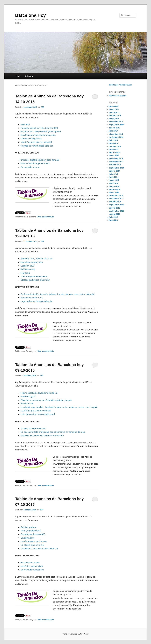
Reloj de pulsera (29, 527)
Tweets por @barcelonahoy (121, 85)
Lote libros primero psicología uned (38, 414)
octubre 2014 (115, 165)
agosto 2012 (115, 214)
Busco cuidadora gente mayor (35, 163)
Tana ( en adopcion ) (31, 531)
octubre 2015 (115, 146)
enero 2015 (114, 155)
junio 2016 (114, 143)
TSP (43, 107)
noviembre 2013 (116, 199)
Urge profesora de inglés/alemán (37, 301)
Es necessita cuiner (30, 563)
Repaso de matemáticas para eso (37, 146)
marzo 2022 (114, 113)
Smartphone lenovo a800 (33, 534)
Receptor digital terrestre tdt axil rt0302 (40, 128)
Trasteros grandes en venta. (34, 276)
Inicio (18, 76)
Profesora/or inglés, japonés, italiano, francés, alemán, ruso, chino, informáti (58, 294)
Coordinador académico (32, 570)
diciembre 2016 (116, 134)
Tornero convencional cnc (33, 428)
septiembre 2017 (117, 125)
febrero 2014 (115, 189)
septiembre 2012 (117, 211)
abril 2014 (114, 183)
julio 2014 (113, 174)
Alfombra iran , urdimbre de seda (37, 259)
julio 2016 (113, 140)
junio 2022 (114, 106)
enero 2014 (114, 192)
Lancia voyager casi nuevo (34, 541)
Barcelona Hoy (30, 15)
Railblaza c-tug (28, 269)
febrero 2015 (115, 152)
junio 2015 (114, 149)
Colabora (29, 76)
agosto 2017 (115, 128)
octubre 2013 (115, 202)
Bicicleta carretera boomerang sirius (38, 135)
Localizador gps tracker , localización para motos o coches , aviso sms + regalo (59, 407)
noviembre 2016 (116, 137)
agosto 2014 (115, 171)
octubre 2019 (115, 116)
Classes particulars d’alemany (35, 280)
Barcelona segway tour (32, 262)
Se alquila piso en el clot (33, 545)
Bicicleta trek (27, 403)
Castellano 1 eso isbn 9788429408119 (39, 548)
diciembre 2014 (116, 159)
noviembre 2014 (116, 162)
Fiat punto (26, 273)
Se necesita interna (30, 167)
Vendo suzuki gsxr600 (31, 139)
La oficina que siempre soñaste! (36, 411)
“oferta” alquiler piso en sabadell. (37, 142)
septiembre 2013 (117, 205)
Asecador (25, 124)
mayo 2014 (114, 180)
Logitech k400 (28, 266)
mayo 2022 (114, 109)
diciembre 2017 (116, 122)
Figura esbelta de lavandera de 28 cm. (39, 393)
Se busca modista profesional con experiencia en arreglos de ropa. (53, 432)
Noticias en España (118, 96)
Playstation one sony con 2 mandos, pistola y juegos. (46, 400)
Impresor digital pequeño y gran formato (40, 160)
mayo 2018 (114, 119)
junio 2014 (114, 177)
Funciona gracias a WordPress (75, 634)
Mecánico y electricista (32, 566)
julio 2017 (113, 131)
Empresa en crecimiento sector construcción (42, 435)
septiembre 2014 (117, 168)
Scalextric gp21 (28, 396)
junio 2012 (114, 220)
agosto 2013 (115, 208)
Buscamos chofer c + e (32, 298)
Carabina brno (28, 538)
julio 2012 (113, 217)
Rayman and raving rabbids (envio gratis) (41, 131)
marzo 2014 (114, 186)
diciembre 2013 (116, 196)
